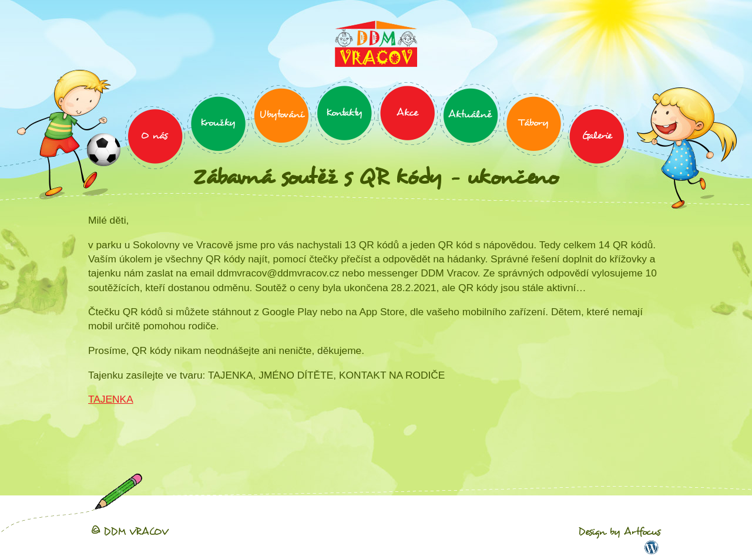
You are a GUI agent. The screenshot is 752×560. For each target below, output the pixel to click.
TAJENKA (111, 399)
